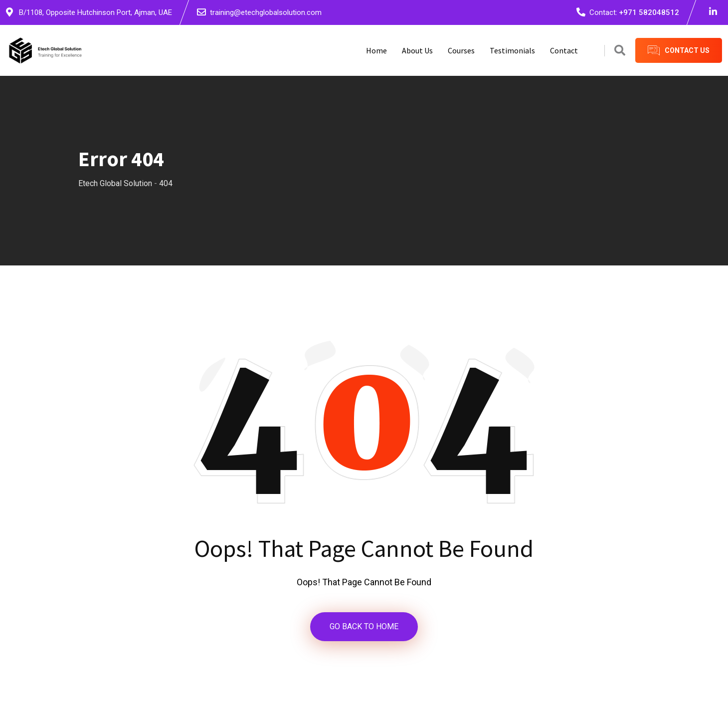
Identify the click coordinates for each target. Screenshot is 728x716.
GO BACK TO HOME (364, 626)
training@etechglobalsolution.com (266, 12)
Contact (564, 50)
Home (376, 50)
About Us (417, 50)
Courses (461, 50)
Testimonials (512, 50)
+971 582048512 (649, 12)
